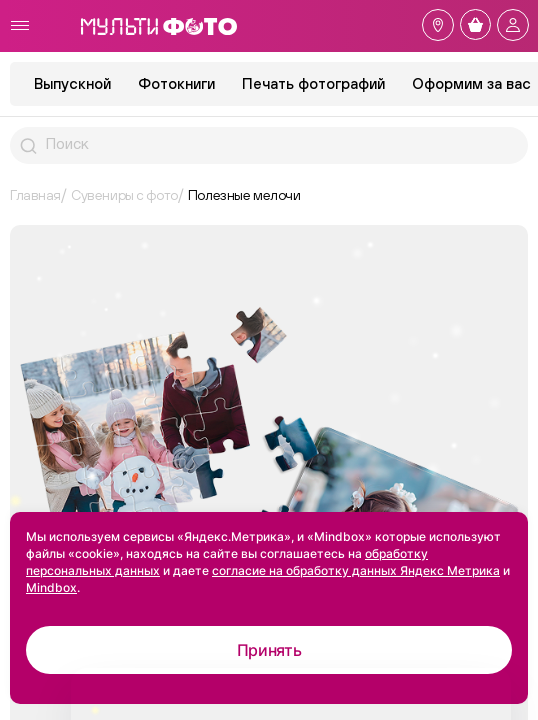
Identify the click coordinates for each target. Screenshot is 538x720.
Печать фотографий (313, 83)
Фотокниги (176, 83)
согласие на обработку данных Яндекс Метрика (356, 570)
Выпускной (72, 83)
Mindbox (51, 587)
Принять (269, 650)
